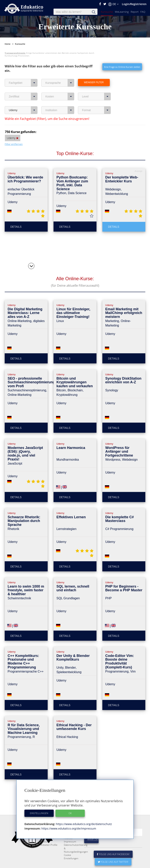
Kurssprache (60, 83)
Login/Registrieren (134, 4)
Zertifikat (23, 96)
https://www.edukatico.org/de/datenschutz (83, 824)
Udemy (23, 110)
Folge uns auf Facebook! (113, 864)
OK (70, 813)
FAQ (143, 12)
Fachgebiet (23, 83)
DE (113, 4)
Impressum (70, 851)
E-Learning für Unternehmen (71, 839)
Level (96, 96)
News (44, 844)
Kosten (60, 96)
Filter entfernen (14, 144)
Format (96, 110)
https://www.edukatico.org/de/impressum (68, 828)
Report (135, 12)
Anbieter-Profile (49, 854)
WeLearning (122, 12)
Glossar (45, 851)
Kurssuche (107, 12)
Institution (60, 110)
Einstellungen (39, 813)
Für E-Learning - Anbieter (72, 846)
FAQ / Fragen (47, 848)
